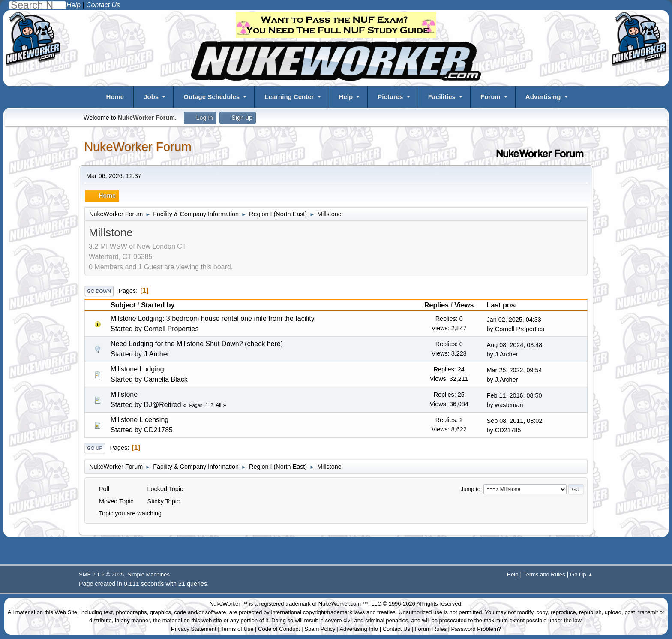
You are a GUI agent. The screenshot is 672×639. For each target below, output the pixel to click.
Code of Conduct (279, 629)
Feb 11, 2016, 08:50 (514, 395)
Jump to (471, 489)
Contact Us (396, 629)
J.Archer (156, 354)
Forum (490, 97)
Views (464, 305)
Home (115, 97)
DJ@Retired (162, 405)
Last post (506, 305)
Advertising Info (359, 629)
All (218, 405)
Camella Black (165, 379)
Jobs (151, 97)
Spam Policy (320, 629)
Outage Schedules (211, 97)
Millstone (124, 394)
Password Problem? (476, 629)
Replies (436, 305)
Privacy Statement (194, 629)
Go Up (95, 448)
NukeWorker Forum (138, 147)
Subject (123, 305)
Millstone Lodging (137, 369)
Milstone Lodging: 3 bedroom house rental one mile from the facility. (213, 318)
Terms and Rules (544, 574)
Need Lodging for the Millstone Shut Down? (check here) (197, 344)
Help (346, 97)
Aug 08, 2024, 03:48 (515, 345)
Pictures (390, 97)
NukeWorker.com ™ (343, 604)
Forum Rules (431, 629)
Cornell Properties (171, 329)
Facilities (442, 97)
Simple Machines (148, 574)
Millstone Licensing (139, 420)
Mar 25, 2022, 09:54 (514, 370)
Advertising (543, 97)
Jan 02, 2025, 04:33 (514, 319)
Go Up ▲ (582, 574)
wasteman (509, 405)
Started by (158, 305)
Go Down (99, 291)
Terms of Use (237, 629)
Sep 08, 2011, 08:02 (515, 421)
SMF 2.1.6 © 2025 (101, 574)
